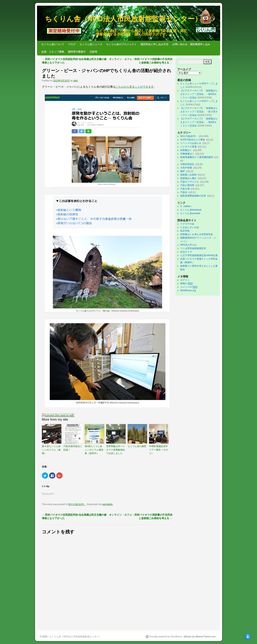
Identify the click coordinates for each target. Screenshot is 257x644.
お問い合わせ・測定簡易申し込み (191, 44)
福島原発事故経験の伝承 (194, 196)
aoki (75, 81)
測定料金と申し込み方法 (154, 44)
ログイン (185, 280)
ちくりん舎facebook (191, 210)
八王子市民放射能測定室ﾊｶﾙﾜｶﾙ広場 (200, 255)
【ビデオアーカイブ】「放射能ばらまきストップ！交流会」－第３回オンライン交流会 (199, 112)
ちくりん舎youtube (190, 213)
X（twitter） (186, 206)
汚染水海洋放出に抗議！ (73, 448)
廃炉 (183, 171)
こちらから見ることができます (135, 87)
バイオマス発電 (189, 147)
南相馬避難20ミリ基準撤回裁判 (197, 157)
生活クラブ (186, 252)
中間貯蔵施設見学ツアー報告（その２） (158, 450)
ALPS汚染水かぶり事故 (193, 140)
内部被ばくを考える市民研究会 (197, 234)
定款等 (93, 52)
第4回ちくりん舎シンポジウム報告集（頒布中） (94, 450)
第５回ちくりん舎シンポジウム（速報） (51, 450)
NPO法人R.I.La (188, 245)
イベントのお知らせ (191, 143)
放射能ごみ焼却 (189, 175)
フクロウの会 (187, 224)
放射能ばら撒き (189, 178)
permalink (107, 504)
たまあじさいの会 (190, 227)
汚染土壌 (186, 189)
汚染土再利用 (188, 185)
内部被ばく (187, 150)
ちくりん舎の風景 (137, 446)
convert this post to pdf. (58, 415)
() (201, 136)
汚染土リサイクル (190, 182)
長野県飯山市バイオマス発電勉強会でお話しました (116, 450)
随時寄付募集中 (77, 52)
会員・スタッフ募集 (53, 52)
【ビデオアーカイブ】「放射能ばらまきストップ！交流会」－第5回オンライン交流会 (199, 94)
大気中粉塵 (187, 168)
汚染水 (184, 192)
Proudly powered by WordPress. (166, 637)
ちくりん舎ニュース (91, 44)
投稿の (186, 284)
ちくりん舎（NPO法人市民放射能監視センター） (123, 19)
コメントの (189, 287)
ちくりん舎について (53, 44)
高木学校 (185, 231)
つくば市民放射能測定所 (193, 248)
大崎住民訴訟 (188, 164)
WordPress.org (188, 290)
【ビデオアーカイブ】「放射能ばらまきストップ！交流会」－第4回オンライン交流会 (199, 122)
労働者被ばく (188, 154)
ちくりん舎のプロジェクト (121, 44)
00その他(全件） (77, 504)
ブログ (72, 44)
